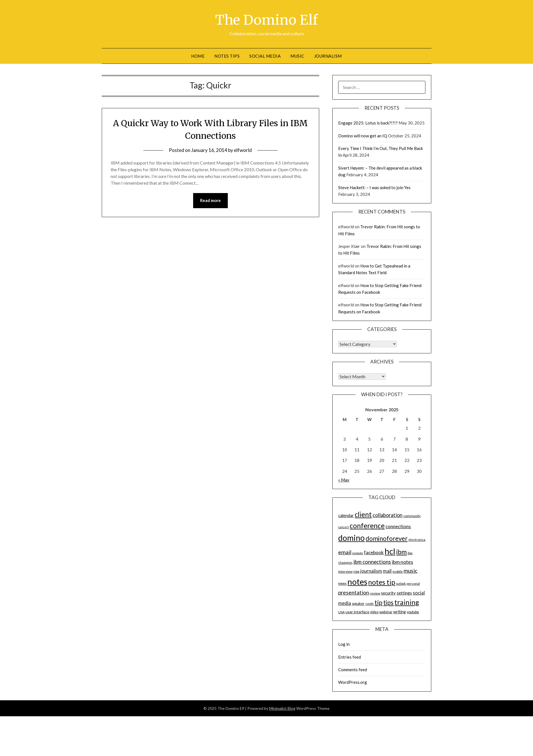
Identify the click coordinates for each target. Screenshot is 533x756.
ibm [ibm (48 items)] (401, 551)
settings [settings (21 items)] (404, 593)
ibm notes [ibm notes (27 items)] (402, 562)
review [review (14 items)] (375, 593)
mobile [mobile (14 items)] (398, 571)
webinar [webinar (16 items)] (386, 612)
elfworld (243, 150)
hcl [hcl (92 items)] (390, 551)
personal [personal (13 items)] (413, 583)
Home (198, 56)
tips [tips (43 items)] (388, 602)
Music (297, 56)
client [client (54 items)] (363, 514)
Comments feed (353, 669)
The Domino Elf (266, 20)
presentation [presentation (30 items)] (354, 592)
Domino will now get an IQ (363, 135)
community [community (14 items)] (412, 516)
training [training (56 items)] (407, 602)
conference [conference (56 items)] (367, 525)
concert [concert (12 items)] (344, 527)
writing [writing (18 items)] (400, 611)
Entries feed (350, 657)
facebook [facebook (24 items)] (374, 552)
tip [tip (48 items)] (378, 602)
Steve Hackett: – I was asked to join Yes (374, 187)
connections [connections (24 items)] (398, 526)
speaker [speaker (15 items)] (358, 603)
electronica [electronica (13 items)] (417, 539)
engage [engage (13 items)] (358, 553)
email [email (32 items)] (345, 552)
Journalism (328, 56)
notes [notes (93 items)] (357, 581)
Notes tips (227, 56)
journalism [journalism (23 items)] (371, 571)
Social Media (265, 56)
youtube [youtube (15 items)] (413, 612)
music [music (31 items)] (410, 570)
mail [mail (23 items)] (387, 571)
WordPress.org (353, 682)
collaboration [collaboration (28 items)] (388, 515)
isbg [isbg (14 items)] (356, 571)
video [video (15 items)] (374, 612)
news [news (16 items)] (342, 583)
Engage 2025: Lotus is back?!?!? (368, 123)
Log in (344, 644)
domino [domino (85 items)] (351, 537)
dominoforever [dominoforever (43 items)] (387, 538)
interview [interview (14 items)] (345, 571)
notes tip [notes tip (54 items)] (382, 582)
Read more (210, 200)
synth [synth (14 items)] (369, 603)
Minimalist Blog (282, 708)
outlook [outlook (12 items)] (401, 583)
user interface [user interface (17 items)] (357, 611)
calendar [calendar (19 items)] (346, 515)
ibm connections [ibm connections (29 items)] (372, 562)
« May (344, 480)
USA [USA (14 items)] (341, 612)
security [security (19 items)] (388, 593)
